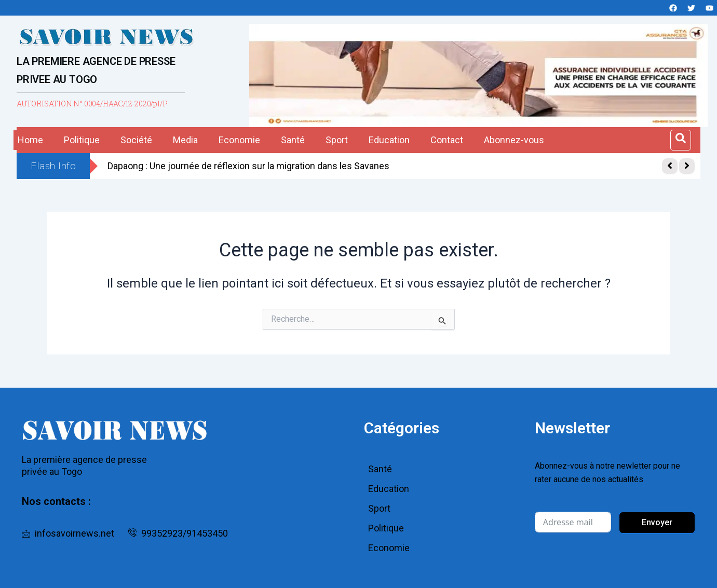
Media (185, 140)
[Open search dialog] (681, 140)
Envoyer (657, 522)
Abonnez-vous (514, 140)
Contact (447, 140)
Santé (293, 140)
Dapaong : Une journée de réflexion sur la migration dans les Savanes (248, 166)
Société (136, 140)
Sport (337, 140)
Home (30, 140)
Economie (239, 140)
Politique (82, 140)
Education (389, 140)
